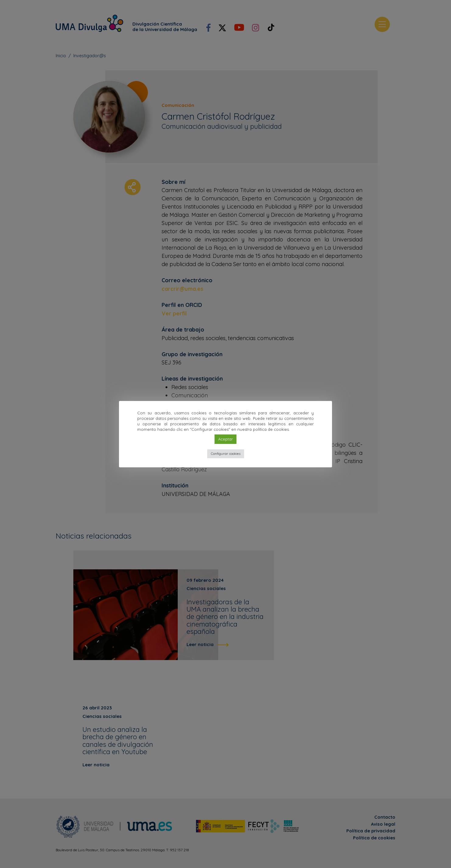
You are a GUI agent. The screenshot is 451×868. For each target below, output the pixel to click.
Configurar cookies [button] (226, 454)
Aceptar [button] (225, 439)
